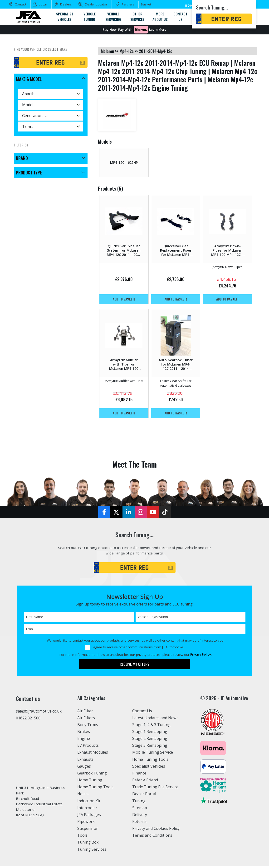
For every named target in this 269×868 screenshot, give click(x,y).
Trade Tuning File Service (155, 789)
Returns (139, 824)
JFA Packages (89, 817)
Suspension (88, 831)
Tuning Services (92, 852)
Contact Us (142, 713)
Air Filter (85, 713)
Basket (146, 4)
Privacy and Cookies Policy (156, 831)
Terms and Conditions (152, 838)
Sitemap (140, 810)
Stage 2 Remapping (150, 741)
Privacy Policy (201, 657)
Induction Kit (89, 803)
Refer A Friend (145, 782)
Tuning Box (88, 845)
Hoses (83, 796)
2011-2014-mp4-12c (156, 51)
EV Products (88, 748)
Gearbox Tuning (92, 775)
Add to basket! (124, 299)
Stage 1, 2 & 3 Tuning (151, 727)
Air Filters (86, 720)
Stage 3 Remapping (150, 748)
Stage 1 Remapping (150, 734)
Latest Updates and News (155, 720)
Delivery (140, 817)
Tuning (139, 803)
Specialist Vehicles (149, 769)
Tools (82, 838)
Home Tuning (90, 782)
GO (82, 62)
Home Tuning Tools (95, 789)
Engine (84, 741)
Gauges (84, 769)
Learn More (158, 30)
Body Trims (88, 727)
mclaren (108, 51)
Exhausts (85, 762)
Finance (139, 775)
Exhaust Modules (93, 755)
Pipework (86, 824)
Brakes (84, 734)
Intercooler (87, 810)
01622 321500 (28, 720)
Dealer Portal (144, 796)
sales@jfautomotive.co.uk (39, 713)
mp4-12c (127, 51)
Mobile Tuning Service (153, 755)
